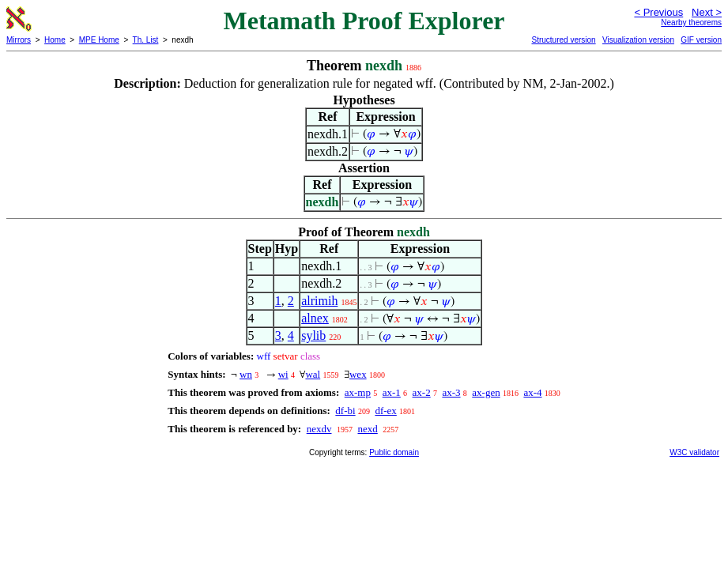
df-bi (345, 411)
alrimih (319, 301)
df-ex (385, 411)
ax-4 (532, 392)
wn (246, 374)
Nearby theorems (691, 23)
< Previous (658, 12)
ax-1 (392, 392)
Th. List (146, 40)
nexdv (319, 429)
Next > (707, 12)
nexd (367, 429)
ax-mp (358, 392)
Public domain (394, 452)
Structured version (563, 40)
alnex (315, 318)
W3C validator (694, 452)
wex (358, 374)
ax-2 (422, 392)
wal (313, 374)
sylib (313, 335)
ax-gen (486, 392)
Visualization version (638, 40)
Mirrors (19, 40)
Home (55, 40)
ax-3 (451, 392)
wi (283, 374)
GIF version (701, 40)
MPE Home (99, 40)
